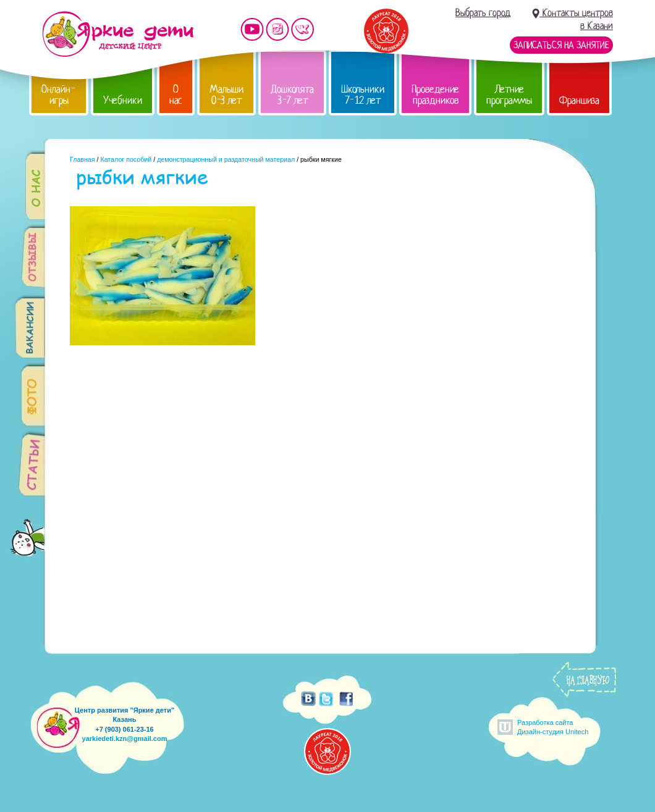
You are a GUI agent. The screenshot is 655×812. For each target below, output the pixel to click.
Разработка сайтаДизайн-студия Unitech (553, 727)
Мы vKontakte (303, 29)
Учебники (123, 100)
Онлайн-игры (59, 95)
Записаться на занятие (561, 45)
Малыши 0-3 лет (226, 95)
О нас (176, 95)
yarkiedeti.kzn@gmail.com (125, 739)
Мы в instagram (277, 29)
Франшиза (579, 100)
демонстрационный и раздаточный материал (226, 159)
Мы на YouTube (252, 29)
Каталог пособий (126, 159)
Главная (82, 159)
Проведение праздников (435, 95)
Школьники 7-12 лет (363, 95)
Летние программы (509, 95)
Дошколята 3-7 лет (292, 95)
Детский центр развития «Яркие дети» (118, 34)
